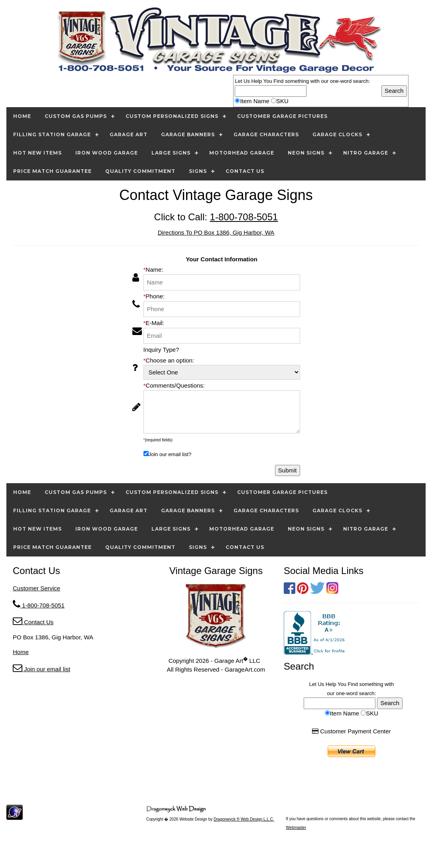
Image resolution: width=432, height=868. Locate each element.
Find (278, 81)
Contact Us (33, 622)
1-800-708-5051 (244, 217)
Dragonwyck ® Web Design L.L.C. (244, 819)
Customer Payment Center (351, 731)
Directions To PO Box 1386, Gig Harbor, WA (216, 232)
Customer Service (36, 588)
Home (21, 652)
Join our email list (41, 669)
